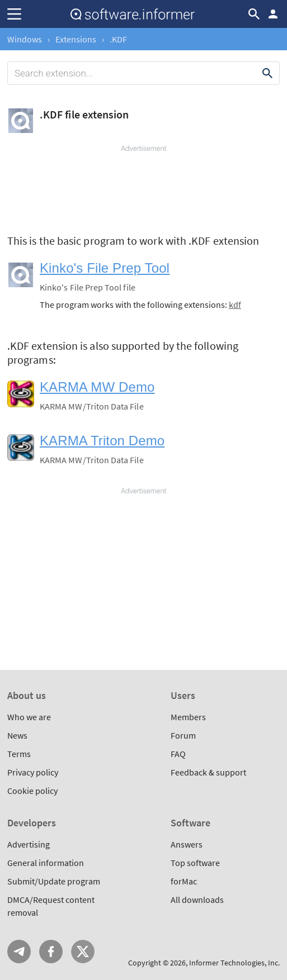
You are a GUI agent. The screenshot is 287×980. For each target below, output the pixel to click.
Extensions (76, 39)
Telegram (19, 952)
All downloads (197, 900)
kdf (235, 305)
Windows (25, 39)
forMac (184, 881)
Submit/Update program (54, 881)
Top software (195, 863)
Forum (183, 735)
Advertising (29, 844)
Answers (187, 844)
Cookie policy (32, 791)
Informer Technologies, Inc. (234, 963)
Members (188, 717)
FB (51, 952)
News (17, 735)
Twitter (83, 952)
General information (46, 863)
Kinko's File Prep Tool (105, 268)
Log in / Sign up (273, 14)
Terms (19, 754)
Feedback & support (208, 772)
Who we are (29, 717)
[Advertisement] (143, 187)
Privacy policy (33, 772)
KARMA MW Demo (97, 387)
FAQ (178, 754)
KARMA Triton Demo (102, 441)
